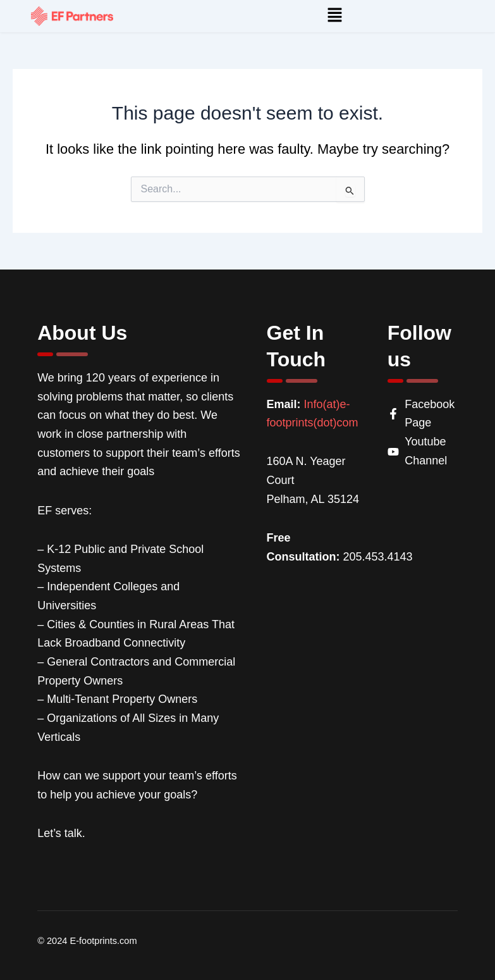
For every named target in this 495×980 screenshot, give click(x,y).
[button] (334, 16)
